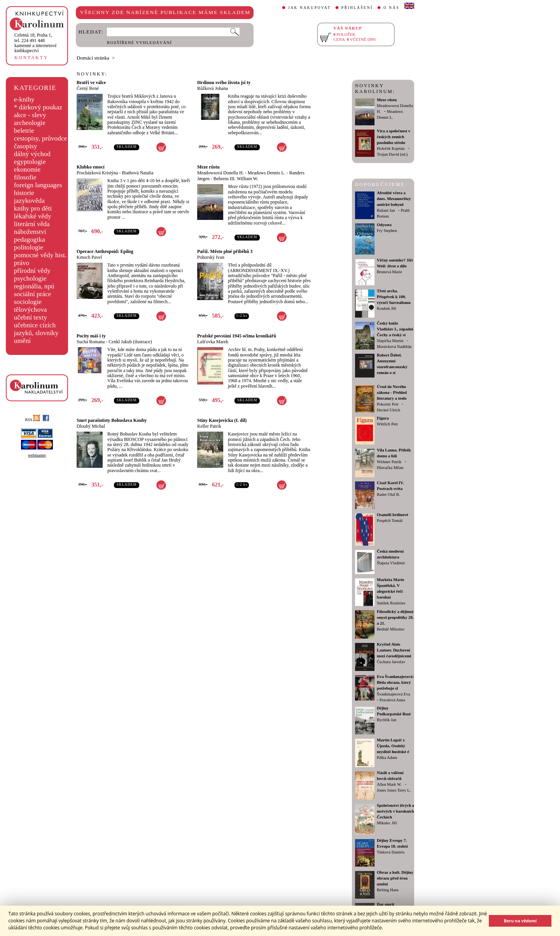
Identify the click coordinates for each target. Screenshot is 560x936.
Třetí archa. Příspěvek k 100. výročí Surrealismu (394, 297)
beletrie (24, 131)
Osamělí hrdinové (393, 515)
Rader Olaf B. (388, 494)
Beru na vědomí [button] (520, 921)
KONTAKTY (31, 58)
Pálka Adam (387, 758)
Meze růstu (208, 167)
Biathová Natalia (137, 173)
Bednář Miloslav (391, 629)
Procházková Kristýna (97, 173)
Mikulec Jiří (387, 823)
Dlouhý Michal (91, 426)
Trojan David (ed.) (392, 154)
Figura (383, 418)
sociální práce (33, 294)
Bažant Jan (386, 210)
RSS (32, 420)
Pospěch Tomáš (390, 521)
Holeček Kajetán (391, 148)
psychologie (30, 278)
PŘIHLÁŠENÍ (357, 8)
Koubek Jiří (387, 308)
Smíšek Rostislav (391, 603)
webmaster (37, 455)
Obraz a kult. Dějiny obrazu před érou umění (395, 878)
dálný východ (32, 154)
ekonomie (27, 169)
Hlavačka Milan (390, 468)
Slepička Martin (390, 341)
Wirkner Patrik (389, 462)
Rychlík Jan (387, 720)
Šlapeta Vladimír (391, 563)
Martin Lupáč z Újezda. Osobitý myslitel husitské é (393, 746)
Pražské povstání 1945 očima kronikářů (237, 336)
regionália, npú (34, 286)
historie (24, 193)
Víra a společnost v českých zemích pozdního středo (394, 137)
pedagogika (30, 240)
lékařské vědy (33, 216)
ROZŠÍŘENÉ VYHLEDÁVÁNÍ (139, 43)
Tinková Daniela (391, 852)
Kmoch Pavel (89, 257)
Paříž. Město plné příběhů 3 (225, 251)
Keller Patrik (209, 426)
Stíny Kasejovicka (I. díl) (222, 420)
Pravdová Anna (392, 700)
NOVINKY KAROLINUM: (375, 89)
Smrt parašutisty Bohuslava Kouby (112, 420)
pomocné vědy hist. (40, 255)
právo (22, 263)
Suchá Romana (91, 342)
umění (22, 341)
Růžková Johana (213, 88)
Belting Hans (388, 890)
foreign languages (38, 185)
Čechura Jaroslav (391, 662)
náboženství (30, 232)
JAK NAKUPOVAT (310, 8)
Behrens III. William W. (236, 179)
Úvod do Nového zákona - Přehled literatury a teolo (392, 392)
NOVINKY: (92, 74)
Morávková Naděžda (394, 347)
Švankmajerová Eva (394, 694)
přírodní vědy (32, 271)
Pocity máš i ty (91, 336)
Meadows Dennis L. (267, 173)
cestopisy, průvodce (41, 138)
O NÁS (391, 8)
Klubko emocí (91, 167)
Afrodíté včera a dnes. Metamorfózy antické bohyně (394, 199)
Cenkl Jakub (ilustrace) (130, 342)
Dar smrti (386, 904)
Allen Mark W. (389, 784)
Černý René (88, 88)
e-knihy (24, 99)
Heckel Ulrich (388, 410)
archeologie (30, 123)
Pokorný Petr (388, 404)
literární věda (32, 224)
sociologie (28, 302)
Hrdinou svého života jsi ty (224, 83)
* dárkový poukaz (38, 107)
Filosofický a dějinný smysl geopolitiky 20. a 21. (395, 617)
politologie (29, 247)
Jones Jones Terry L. (394, 790)
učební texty (31, 317)
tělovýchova (31, 310)
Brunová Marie (389, 272)
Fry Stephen (387, 231)
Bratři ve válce (91, 83)
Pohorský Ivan (211, 257)
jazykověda (29, 201)
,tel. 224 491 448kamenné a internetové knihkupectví (36, 43)
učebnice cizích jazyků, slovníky (36, 329)
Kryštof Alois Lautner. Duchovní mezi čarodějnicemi (394, 650)
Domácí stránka (93, 58)
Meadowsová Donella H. (220, 173)
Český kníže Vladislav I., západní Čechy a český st (395, 329)
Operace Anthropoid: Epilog (105, 251)
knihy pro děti (33, 208)
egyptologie (30, 162)
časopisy (26, 146)
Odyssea (384, 225)
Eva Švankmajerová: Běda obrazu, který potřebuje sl (395, 682)
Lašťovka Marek (213, 342)
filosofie (25, 177)
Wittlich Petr (387, 424)
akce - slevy (30, 115)
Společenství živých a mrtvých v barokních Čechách (395, 811)
